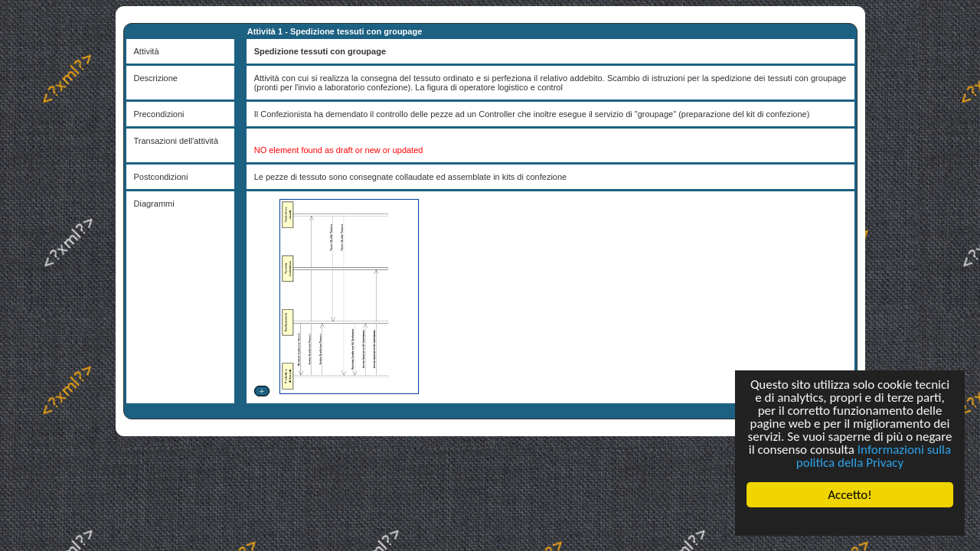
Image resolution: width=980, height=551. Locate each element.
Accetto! (850, 495)
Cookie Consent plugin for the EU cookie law (850, 521)
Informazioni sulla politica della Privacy (874, 456)
